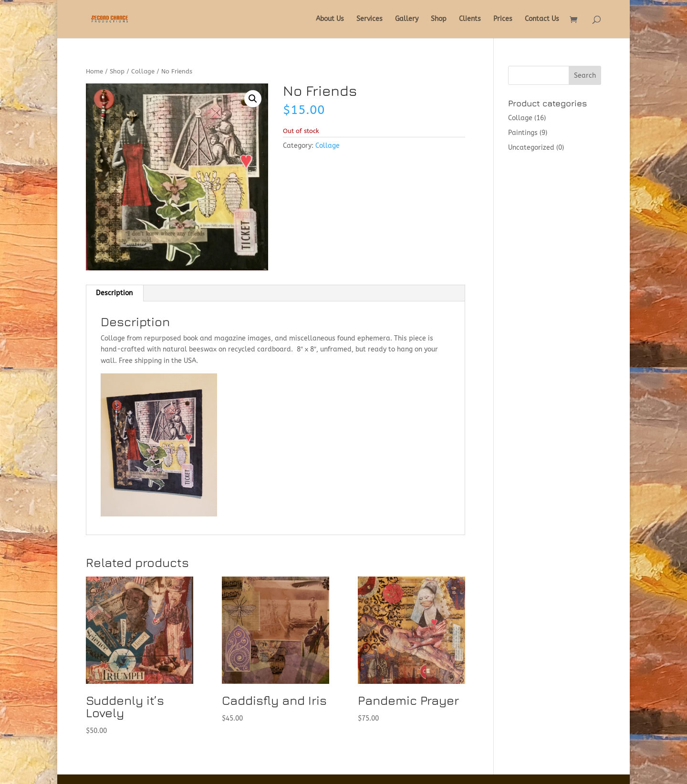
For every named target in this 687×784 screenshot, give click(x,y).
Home (94, 71)
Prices (503, 19)
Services (370, 19)
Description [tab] (114, 293)
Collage (143, 71)
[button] (253, 99)
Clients (470, 19)
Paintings (523, 133)
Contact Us (542, 19)
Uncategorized (531, 148)
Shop (439, 19)
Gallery (407, 19)
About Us (330, 19)
